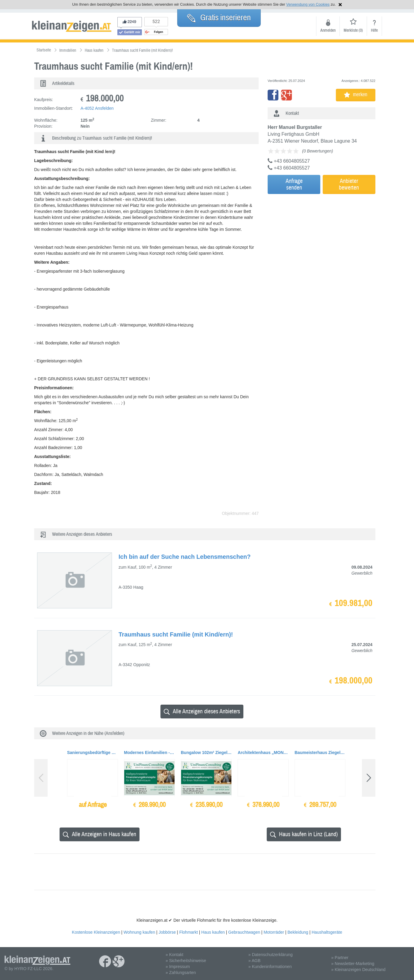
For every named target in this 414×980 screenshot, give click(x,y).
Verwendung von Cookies (308, 4)
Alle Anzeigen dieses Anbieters (202, 711)
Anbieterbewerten (349, 184)
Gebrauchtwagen (244, 932)
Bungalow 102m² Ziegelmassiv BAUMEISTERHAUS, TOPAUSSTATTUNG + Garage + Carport (206, 752)
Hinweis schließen (340, 5)
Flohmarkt (189, 932)
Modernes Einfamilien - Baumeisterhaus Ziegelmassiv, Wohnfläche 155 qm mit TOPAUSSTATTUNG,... (149, 752)
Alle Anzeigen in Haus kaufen (100, 834)
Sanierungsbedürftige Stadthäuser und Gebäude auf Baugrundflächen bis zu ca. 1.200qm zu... (92, 752)
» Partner (340, 958)
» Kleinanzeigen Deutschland (358, 970)
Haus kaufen (213, 932)
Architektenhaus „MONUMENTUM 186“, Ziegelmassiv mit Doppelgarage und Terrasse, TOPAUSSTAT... (263, 752)
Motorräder (274, 932)
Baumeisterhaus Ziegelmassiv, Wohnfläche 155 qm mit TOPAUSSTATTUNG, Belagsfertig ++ (320, 752)
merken (356, 95)
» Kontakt (174, 955)
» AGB (254, 961)
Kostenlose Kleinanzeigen (96, 932)
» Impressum (178, 967)
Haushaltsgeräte (327, 932)
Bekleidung (298, 932)
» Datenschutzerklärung (271, 955)
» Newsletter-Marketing (353, 964)
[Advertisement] (320, 237)
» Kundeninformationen (270, 967)
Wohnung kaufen (139, 932)
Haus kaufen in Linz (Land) (304, 834)
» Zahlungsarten (181, 973)
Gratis (219, 18)
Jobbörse (167, 932)
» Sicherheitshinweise (186, 961)
